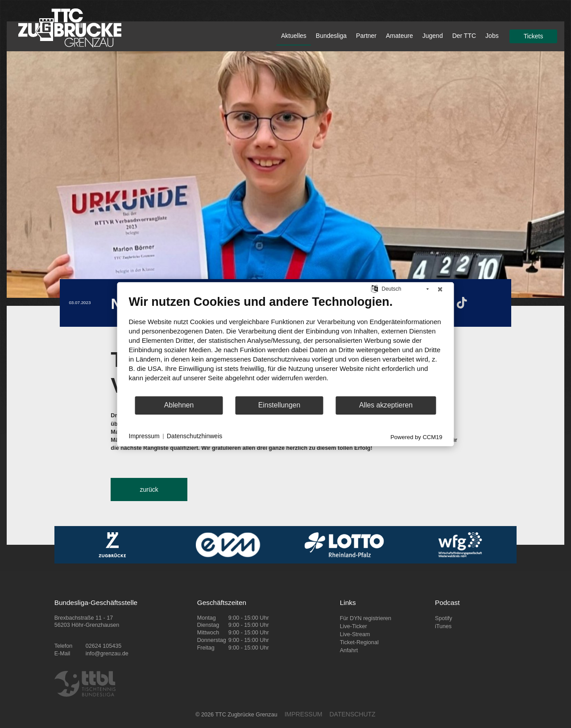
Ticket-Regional (359, 642)
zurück (149, 489)
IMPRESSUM (304, 714)
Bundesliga (331, 36)
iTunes (443, 626)
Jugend (433, 36)
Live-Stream (355, 634)
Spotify (444, 618)
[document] (286, 345)
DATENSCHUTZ (352, 714)
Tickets (534, 36)
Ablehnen (179, 405)
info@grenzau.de (107, 654)
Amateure (399, 36)
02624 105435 (104, 646)
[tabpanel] (285, 174)
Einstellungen (279, 405)
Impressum (144, 436)
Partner (366, 36)
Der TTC (464, 36)
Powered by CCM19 (416, 437)
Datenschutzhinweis (195, 436)
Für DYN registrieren (366, 618)
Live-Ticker (354, 626)
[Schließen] (440, 289)
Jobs (492, 36)
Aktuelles (294, 36)
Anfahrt (349, 650)
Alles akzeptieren (386, 405)
